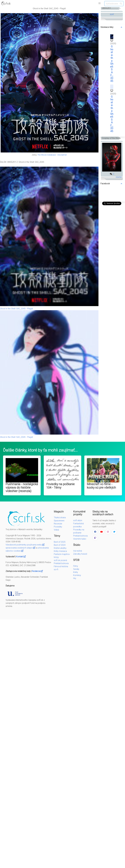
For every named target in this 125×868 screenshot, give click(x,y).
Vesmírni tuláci (80, 539)
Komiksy (77, 575)
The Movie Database (47, 155)
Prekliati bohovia (61, 563)
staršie (119, 177)
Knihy (76, 572)
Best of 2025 (60, 542)
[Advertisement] (112, 244)
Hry (75, 578)
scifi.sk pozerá (60, 560)
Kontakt (21, 557)
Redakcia (37, 571)
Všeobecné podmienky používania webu (25, 545)
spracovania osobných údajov (20, 548)
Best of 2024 (60, 545)
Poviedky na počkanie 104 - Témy (60, 486)
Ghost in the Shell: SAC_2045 (112, 64)
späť (112, 14)
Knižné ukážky (60, 548)
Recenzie (58, 524)
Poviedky (58, 527)
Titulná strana (60, 518)
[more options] (121, 27)
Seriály (76, 569)
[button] (99, 3)
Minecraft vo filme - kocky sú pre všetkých (101, 486)
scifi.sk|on (78, 520)
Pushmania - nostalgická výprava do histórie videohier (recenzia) (22, 488)
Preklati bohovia (80, 536)
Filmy (76, 566)
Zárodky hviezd (80, 554)
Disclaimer (62, 155)
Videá (56, 530)
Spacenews (59, 521)
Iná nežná (78, 551)
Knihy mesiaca (60, 551)
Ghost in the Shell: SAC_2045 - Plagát (16, 309)
